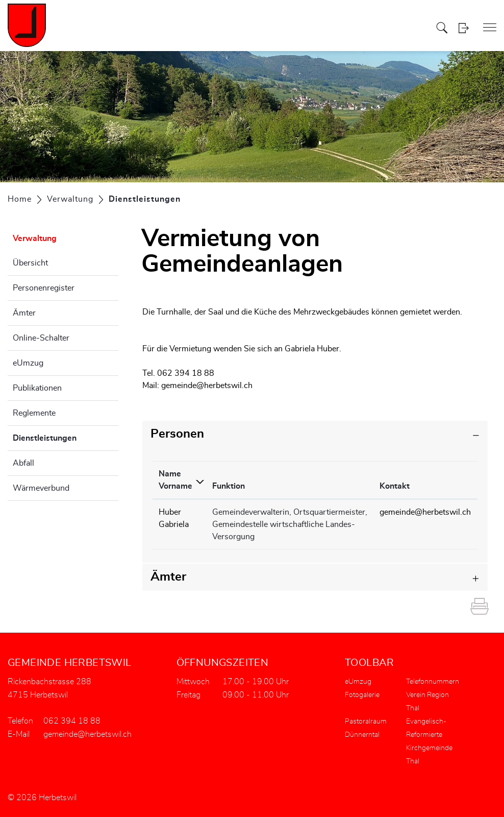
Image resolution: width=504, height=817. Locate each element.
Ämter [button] (168, 577)
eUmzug (28, 363)
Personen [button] (177, 434)
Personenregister (44, 288)
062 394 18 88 (72, 721)
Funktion (229, 486)
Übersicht (30, 263)
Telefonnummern (433, 682)
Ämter (24, 313)
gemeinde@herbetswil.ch (207, 386)
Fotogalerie (362, 695)
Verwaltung (35, 238)
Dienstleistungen (66, 437)
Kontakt (395, 486)
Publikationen (37, 388)
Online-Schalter (41, 338)
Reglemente (34, 413)
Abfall (23, 463)
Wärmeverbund (41, 488)
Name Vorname (175, 480)
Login (463, 28)
